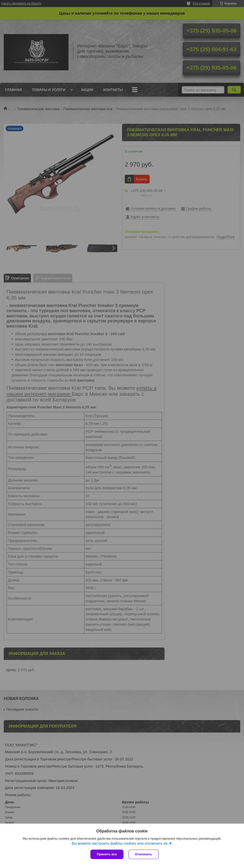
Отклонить (144, 854)
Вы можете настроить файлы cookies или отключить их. (120, 843)
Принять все (107, 854)
